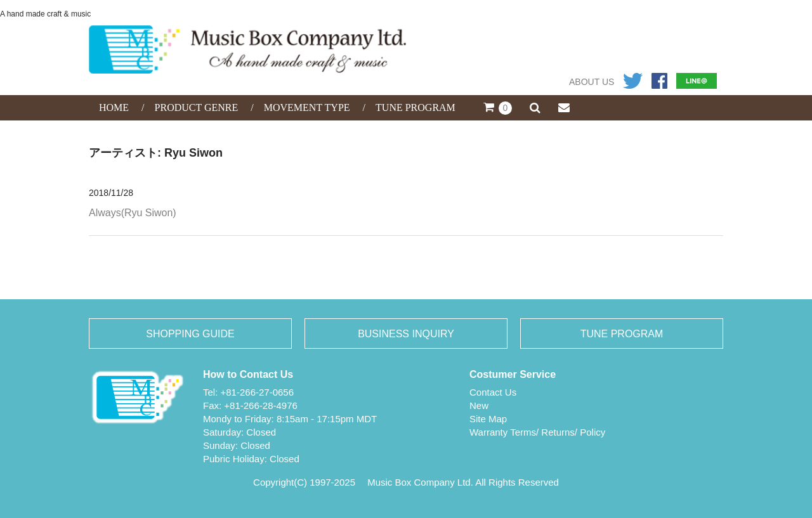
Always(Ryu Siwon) (133, 213)
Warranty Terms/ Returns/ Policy (537, 432)
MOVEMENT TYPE (307, 107)
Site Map (488, 419)
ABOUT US (592, 82)
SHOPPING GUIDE (190, 334)
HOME (114, 107)
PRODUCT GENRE (197, 107)
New (479, 405)
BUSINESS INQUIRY (406, 334)
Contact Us (493, 392)
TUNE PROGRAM (416, 107)
